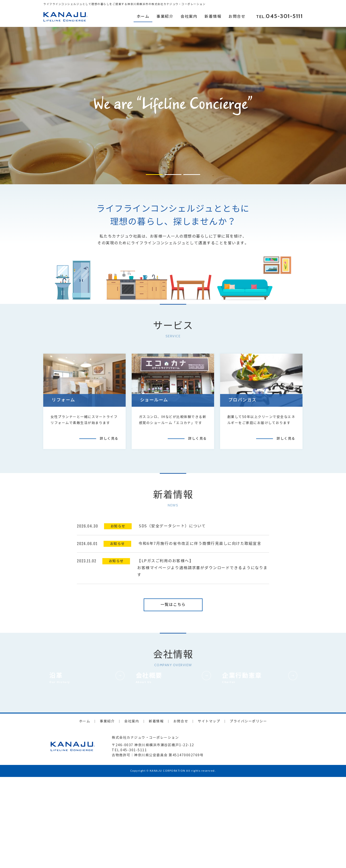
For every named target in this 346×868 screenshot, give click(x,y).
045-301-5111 (284, 16)
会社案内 (189, 16)
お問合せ (237, 16)
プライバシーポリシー (248, 812)
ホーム (143, 16)
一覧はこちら (173, 605)
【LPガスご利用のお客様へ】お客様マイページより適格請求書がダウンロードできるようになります (202, 568)
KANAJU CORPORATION (168, 862)
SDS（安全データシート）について (172, 526)
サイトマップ (209, 812)
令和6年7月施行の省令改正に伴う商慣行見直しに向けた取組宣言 (200, 544)
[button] (154, 175)
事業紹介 (165, 16)
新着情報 (213, 16)
